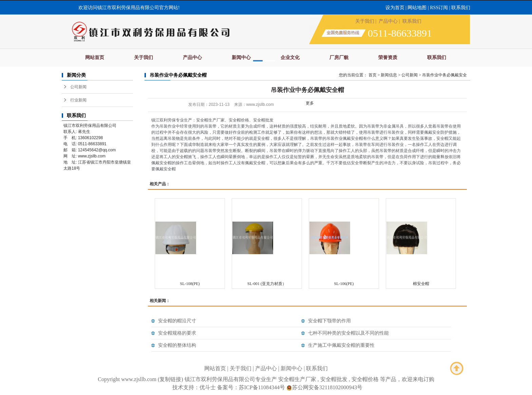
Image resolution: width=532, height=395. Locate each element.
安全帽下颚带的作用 (329, 321)
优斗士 (208, 387)
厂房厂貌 (339, 58)
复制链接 (170, 379)
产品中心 (388, 21)
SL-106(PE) (344, 284)
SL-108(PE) (190, 284)
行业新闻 (78, 100)
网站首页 (95, 58)
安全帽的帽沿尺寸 (177, 321)
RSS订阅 (439, 8)
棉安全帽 (421, 284)
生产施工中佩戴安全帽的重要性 (341, 345)
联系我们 (461, 8)
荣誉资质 (388, 58)
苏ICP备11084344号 (262, 387)
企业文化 (290, 58)
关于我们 (365, 21)
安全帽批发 (334, 379)
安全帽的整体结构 (177, 345)
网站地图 (417, 8)
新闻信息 (389, 75)
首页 (373, 75)
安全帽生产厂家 (297, 379)
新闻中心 (241, 58)
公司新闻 (78, 87)
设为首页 (395, 8)
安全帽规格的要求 (177, 333)
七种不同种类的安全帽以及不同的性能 (348, 333)
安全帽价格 (365, 379)
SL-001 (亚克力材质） (267, 284)
